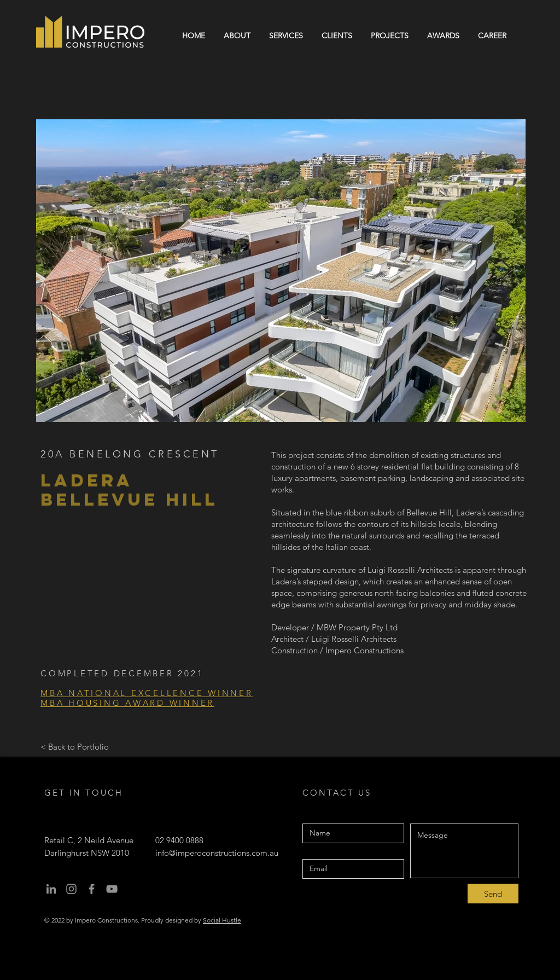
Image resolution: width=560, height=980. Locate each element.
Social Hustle (222, 920)
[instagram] (71, 889)
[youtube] (112, 889)
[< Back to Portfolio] (75, 746)
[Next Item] (507, 271)
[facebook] (92, 889)
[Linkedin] (51, 889)
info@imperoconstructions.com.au (217, 853)
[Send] (493, 894)
